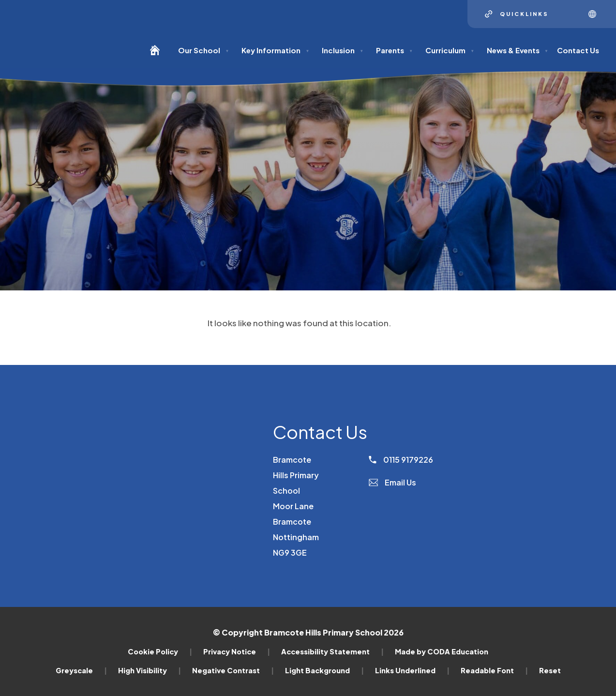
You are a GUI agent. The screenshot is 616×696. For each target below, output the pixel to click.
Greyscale (81, 670)
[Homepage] (158, 54)
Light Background (324, 670)
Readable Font (494, 670)
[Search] (569, 14)
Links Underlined (412, 670)
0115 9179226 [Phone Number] (401, 460)
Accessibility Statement (332, 651)
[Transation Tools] (596, 14)
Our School (203, 50)
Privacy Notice (237, 651)
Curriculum (450, 50)
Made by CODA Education (442, 651)
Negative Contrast (233, 670)
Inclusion (343, 50)
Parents (394, 50)
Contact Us (578, 50)
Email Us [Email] (393, 482)
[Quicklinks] (517, 14)
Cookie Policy (160, 651)
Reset (550, 670)
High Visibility (150, 670)
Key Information (275, 50)
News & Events (518, 50)
